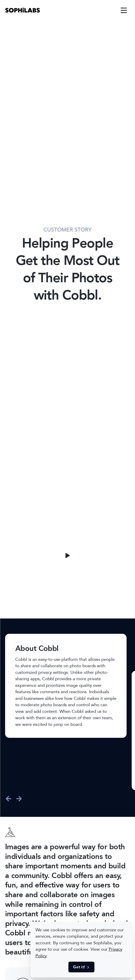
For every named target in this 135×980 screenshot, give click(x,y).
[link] (23, 10)
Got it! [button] (81, 967)
